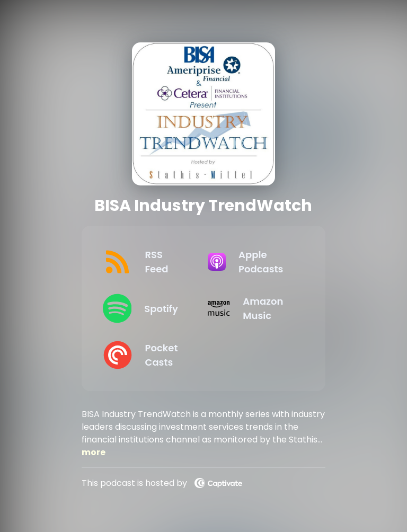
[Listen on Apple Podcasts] (252, 262)
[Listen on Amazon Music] (252, 308)
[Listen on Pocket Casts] (147, 355)
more (94, 452)
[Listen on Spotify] (147, 308)
